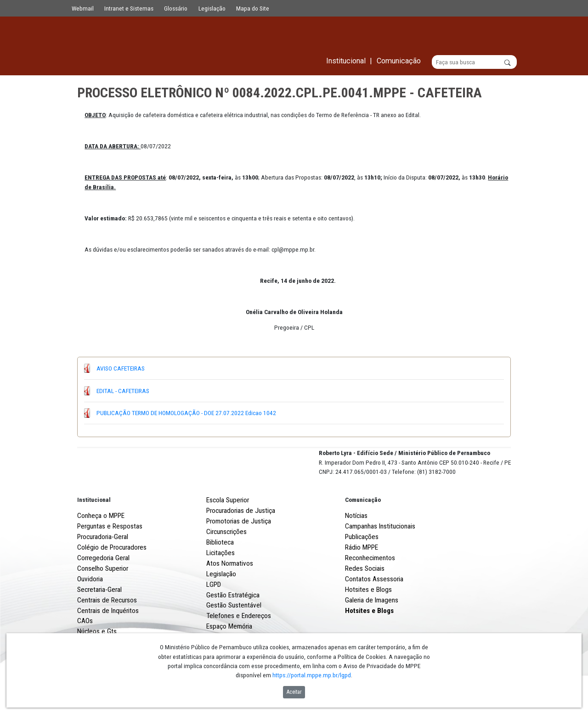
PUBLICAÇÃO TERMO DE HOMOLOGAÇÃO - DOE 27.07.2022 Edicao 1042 (186, 413)
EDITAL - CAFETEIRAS (123, 391)
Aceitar (294, 692)
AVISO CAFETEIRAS (121, 368)
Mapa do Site (253, 8)
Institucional (94, 534)
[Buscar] (474, 62)
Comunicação (363, 534)
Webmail (83, 8)
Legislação (212, 8)
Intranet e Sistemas (129, 8)
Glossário (176, 8)
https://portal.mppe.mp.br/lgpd (312, 675)
